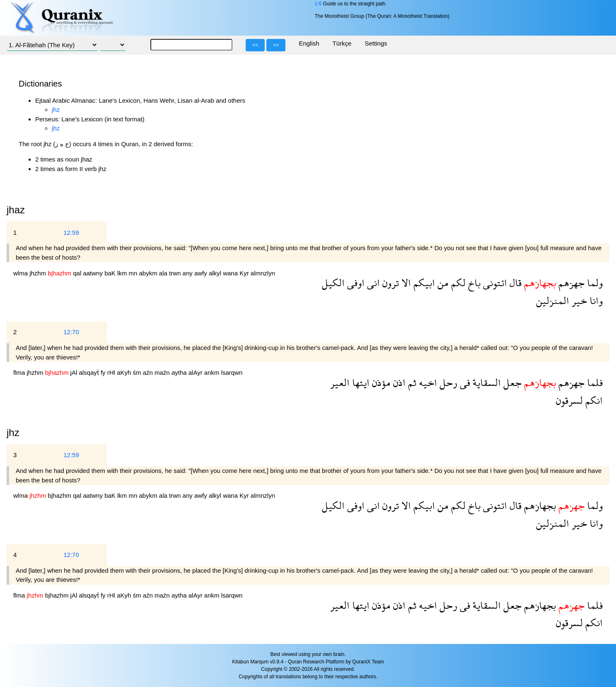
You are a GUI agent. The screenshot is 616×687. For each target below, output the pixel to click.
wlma (21, 273)
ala (164, 273)
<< (255, 45)
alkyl (216, 273)
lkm (123, 273)
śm (138, 372)
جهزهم (570, 283)
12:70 (71, 332)
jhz (56, 110)
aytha (180, 372)
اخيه (427, 382)
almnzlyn (263, 273)
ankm (213, 372)
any (188, 273)
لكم (457, 283)
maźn (163, 372)
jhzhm (39, 273)
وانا (595, 300)
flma (20, 372)
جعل (511, 382)
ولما (594, 283)
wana (231, 273)
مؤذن (380, 382)
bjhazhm (60, 495)
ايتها (360, 382)
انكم (593, 400)
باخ (473, 283)
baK (111, 273)
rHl (112, 372)
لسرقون (569, 400)
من (442, 283)
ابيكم (423, 283)
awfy (202, 273)
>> (276, 45)
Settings (376, 43)
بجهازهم (539, 505)
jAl (75, 372)
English (309, 43)
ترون (389, 283)
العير (340, 382)
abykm (149, 273)
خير (578, 300)
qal (78, 273)
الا (405, 283)
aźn (149, 372)
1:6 (318, 4)
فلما (594, 382)
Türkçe (342, 43)
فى (464, 382)
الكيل (333, 283)
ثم (411, 382)
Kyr (245, 273)
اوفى (355, 283)
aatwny (94, 273)
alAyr (196, 372)
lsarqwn (232, 372)
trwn (176, 273)
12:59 (71, 233)
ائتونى (494, 283)
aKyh (125, 372)
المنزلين (553, 300)
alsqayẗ (90, 372)
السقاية (486, 382)
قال (514, 283)
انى (372, 283)
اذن (398, 382)
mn (134, 273)
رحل (447, 382)
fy (104, 372)
